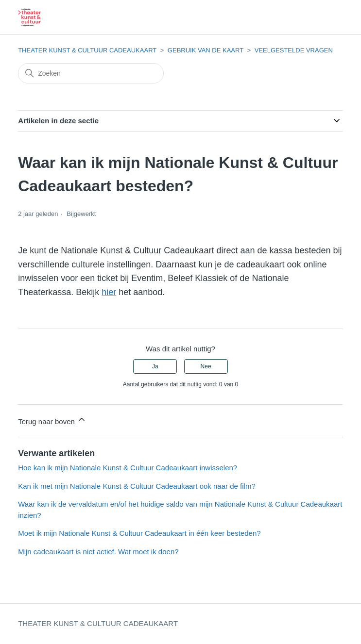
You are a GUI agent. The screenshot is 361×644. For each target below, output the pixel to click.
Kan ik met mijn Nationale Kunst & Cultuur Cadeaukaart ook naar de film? (137, 486)
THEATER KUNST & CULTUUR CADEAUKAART (87, 50)
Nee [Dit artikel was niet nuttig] (206, 366)
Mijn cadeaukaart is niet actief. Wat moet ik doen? (98, 552)
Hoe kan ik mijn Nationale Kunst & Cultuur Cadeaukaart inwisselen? (128, 468)
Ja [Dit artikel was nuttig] (155, 366)
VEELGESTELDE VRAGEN (294, 50)
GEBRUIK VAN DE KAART (206, 50)
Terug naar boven (52, 420)
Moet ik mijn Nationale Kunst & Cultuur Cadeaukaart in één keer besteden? (139, 533)
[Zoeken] (91, 73)
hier (109, 292)
